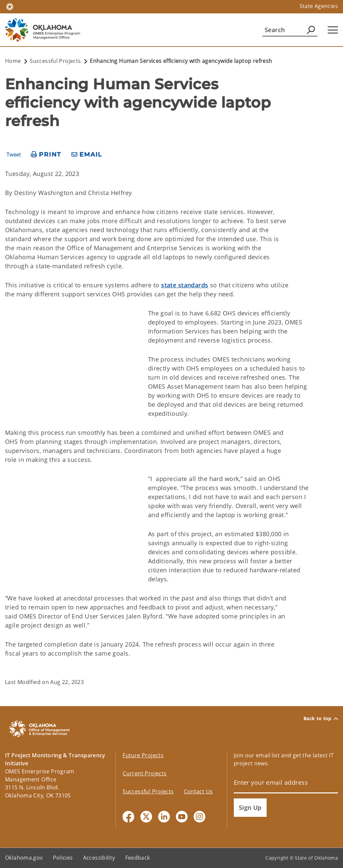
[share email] (87, 155)
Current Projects (145, 773)
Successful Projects (148, 791)
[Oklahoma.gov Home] (10, 6)
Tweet (14, 155)
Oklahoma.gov (24, 858)
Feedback (138, 858)
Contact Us (198, 791)
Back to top (321, 718)
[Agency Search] (311, 30)
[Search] (290, 30)
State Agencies (319, 6)
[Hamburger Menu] (333, 30)
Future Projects (143, 755)
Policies (63, 858)
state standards (185, 285)
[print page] (46, 155)
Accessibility (99, 858)
